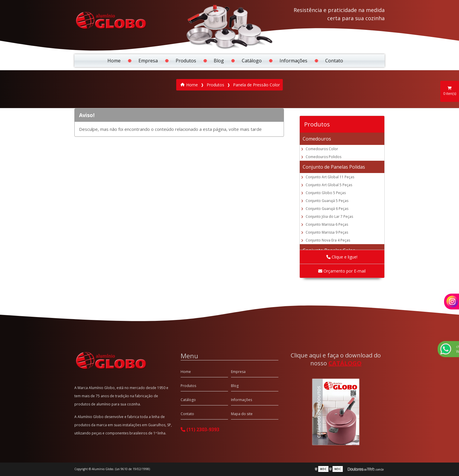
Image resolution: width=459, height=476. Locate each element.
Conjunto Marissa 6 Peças (327, 224)
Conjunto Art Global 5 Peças (329, 185)
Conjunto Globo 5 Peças (326, 193)
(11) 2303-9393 (200, 429)
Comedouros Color (322, 149)
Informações (293, 61)
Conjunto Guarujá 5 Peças (327, 201)
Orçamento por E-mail (342, 271)
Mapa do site (242, 414)
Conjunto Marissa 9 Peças (327, 232)
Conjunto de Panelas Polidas (334, 167)
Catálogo (252, 61)
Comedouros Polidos (323, 157)
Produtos (186, 61)
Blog (219, 61)
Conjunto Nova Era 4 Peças (328, 240)
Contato (334, 61)
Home (114, 61)
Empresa (148, 61)
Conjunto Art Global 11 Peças (330, 177)
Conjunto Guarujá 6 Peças (327, 209)
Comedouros (317, 139)
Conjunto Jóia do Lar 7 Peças (329, 216)
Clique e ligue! (342, 257)
